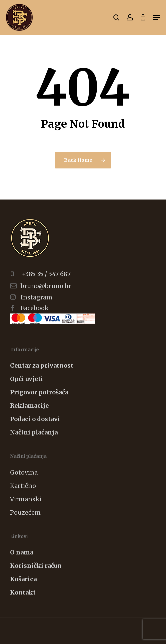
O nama (22, 552)
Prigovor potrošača (39, 392)
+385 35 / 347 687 (46, 274)
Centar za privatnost (42, 365)
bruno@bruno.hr (46, 286)
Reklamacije (29, 406)
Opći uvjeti (26, 379)
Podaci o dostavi (35, 419)
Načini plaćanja (34, 432)
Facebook (35, 308)
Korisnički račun (36, 566)
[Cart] (143, 17)
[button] (156, 17)
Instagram (36, 297)
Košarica (23, 579)
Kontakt (23, 592)
